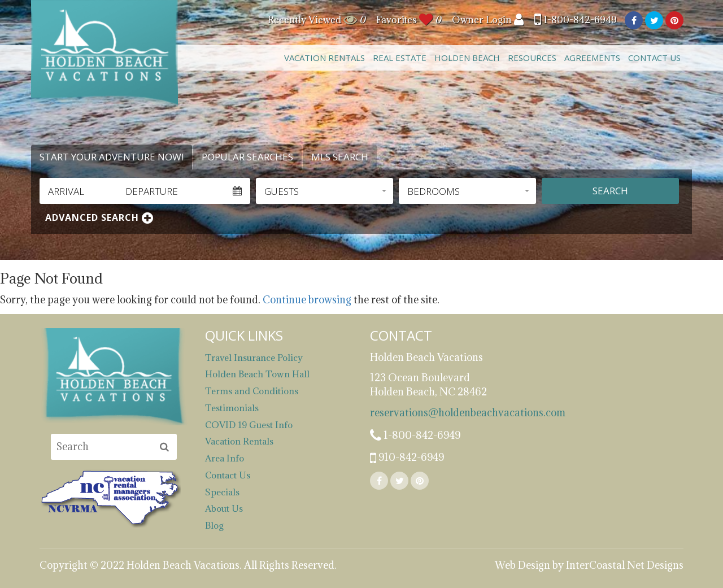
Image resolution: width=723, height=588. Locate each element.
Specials (222, 492)
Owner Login (488, 20)
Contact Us (654, 58)
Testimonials (232, 408)
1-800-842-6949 (576, 20)
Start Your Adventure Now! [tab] (112, 157)
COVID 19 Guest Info (249, 425)
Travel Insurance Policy (254, 358)
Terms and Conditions (252, 391)
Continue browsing (307, 300)
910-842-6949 (407, 458)
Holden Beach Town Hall (257, 374)
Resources (532, 58)
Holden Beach (467, 58)
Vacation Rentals (325, 58)
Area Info (225, 458)
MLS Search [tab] (340, 157)
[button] (325, 191)
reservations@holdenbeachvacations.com (444, 413)
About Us (224, 508)
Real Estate (400, 58)
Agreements (592, 58)
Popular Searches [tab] (247, 157)
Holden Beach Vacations (104, 54)
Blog (214, 525)
